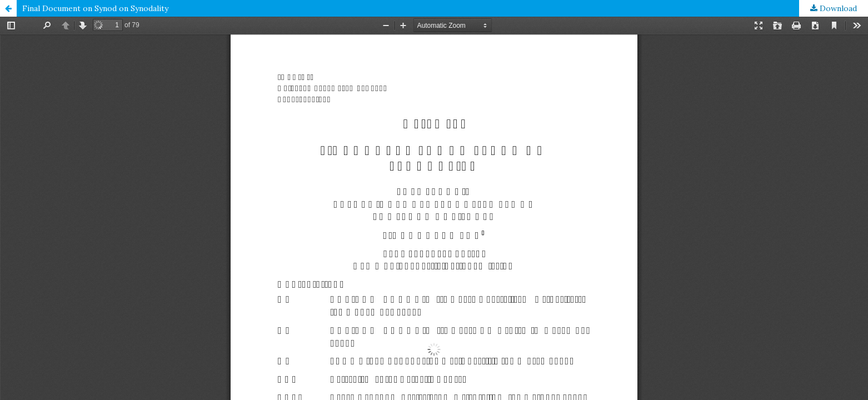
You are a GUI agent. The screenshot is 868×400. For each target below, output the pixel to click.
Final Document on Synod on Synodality (95, 8)
